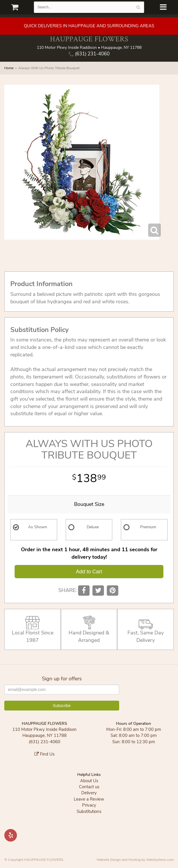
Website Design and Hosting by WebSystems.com (135, 860)
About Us (89, 781)
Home (9, 68)
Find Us (44, 754)
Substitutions (89, 811)
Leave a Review (89, 799)
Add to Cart (89, 572)
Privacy (89, 805)
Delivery (89, 793)
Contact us (89, 787)
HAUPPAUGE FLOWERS (89, 39)
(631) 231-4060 (89, 54)
